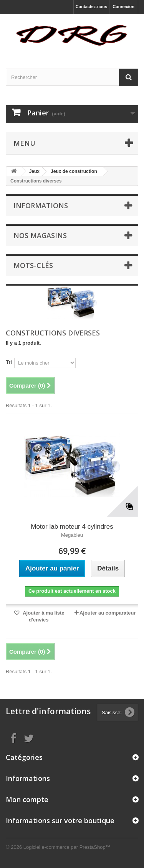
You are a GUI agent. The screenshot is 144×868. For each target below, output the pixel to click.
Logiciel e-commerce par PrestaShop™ (67, 847)
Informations (41, 205)
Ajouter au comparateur (108, 613)
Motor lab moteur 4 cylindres (72, 527)
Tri (9, 362)
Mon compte (27, 799)
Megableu (72, 535)
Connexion (123, 7)
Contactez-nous (92, 7)
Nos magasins (40, 235)
